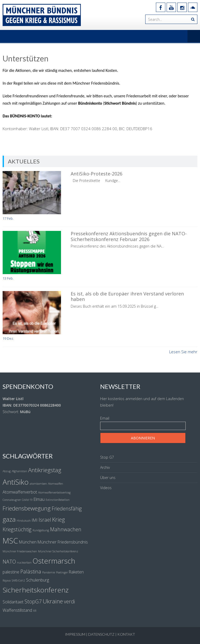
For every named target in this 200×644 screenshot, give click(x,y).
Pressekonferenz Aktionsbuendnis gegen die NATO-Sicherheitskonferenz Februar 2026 (129, 236)
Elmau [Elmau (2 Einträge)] (39, 499)
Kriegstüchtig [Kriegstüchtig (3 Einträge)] (17, 529)
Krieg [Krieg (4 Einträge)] (59, 519)
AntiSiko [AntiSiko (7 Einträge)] (16, 482)
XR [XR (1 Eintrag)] (35, 611)
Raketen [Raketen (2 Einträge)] (76, 572)
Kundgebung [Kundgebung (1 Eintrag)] (41, 530)
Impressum (75, 634)
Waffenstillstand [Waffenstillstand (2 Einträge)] (17, 610)
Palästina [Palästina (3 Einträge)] (31, 572)
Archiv (105, 467)
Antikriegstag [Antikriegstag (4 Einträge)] (45, 470)
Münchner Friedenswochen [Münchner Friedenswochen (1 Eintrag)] (20, 551)
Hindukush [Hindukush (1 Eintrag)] (24, 521)
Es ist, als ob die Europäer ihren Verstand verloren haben (127, 296)
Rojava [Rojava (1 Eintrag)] (7, 580)
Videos (106, 488)
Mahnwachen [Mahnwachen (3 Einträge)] (66, 529)
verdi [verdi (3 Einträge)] (69, 601)
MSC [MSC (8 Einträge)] (10, 541)
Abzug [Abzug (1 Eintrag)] (7, 471)
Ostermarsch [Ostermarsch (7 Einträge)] (54, 561)
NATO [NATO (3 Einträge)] (9, 562)
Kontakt (126, 634)
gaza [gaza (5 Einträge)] (9, 519)
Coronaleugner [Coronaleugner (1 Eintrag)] (12, 500)
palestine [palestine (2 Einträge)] (11, 572)
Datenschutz (101, 634)
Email (105, 418)
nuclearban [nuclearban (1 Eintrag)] (24, 563)
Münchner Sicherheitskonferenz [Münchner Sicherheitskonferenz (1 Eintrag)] (58, 551)
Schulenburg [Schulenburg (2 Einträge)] (38, 580)
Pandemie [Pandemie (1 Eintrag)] (49, 572)
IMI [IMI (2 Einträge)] (35, 520)
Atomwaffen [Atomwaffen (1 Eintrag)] (56, 484)
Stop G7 (107, 457)
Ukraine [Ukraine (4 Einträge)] (53, 601)
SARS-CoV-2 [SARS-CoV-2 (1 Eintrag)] (18, 580)
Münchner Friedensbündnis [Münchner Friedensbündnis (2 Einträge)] (63, 542)
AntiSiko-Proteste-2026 (96, 174)
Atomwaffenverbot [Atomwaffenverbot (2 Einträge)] (20, 492)
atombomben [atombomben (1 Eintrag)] (38, 484)
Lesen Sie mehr (183, 352)
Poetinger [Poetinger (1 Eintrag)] (62, 572)
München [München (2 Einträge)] (28, 542)
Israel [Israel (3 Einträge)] (45, 520)
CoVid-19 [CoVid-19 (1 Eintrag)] (27, 500)
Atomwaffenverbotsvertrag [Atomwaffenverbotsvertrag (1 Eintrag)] (54, 493)
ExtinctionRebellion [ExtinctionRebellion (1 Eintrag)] (58, 500)
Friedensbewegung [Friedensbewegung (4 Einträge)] (27, 508)
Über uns (108, 478)
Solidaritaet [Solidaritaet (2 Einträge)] (13, 602)
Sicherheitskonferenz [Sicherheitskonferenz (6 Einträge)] (36, 590)
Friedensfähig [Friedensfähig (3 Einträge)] (67, 509)
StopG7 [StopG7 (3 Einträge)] (33, 601)
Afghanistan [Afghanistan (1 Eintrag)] (19, 471)
